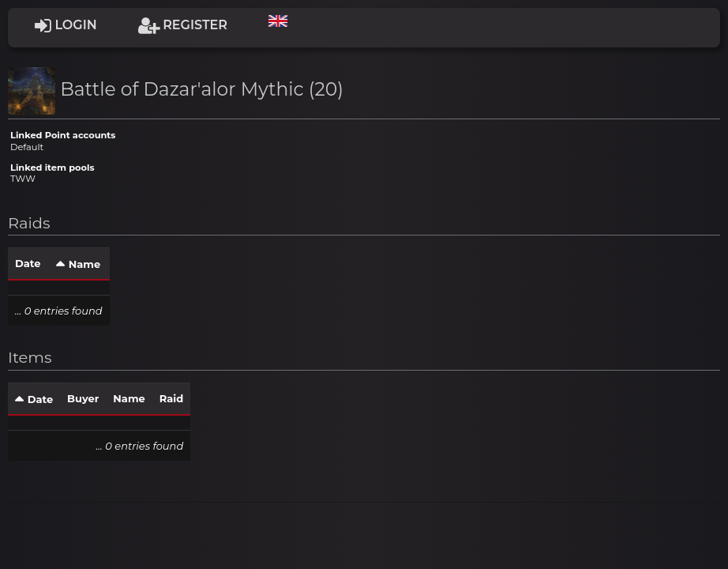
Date (28, 263)
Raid (171, 398)
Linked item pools (52, 168)
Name (84, 264)
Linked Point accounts (63, 135)
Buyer (83, 398)
